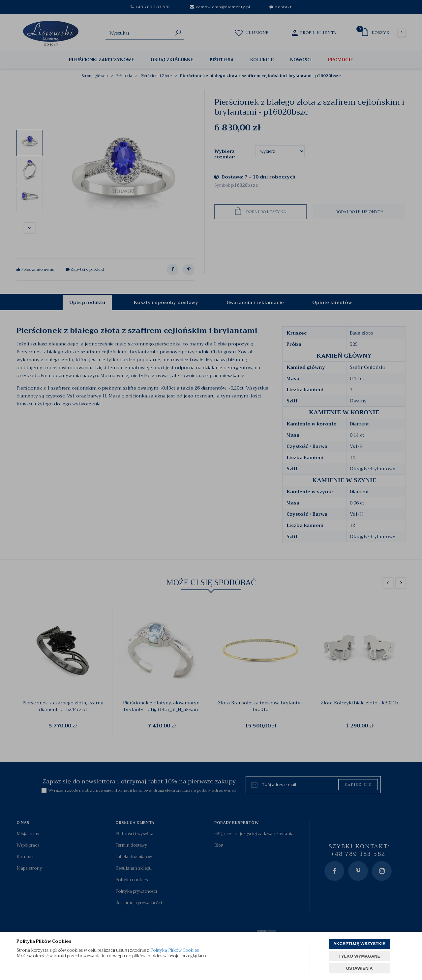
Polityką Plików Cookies (175, 950)
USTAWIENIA (360, 968)
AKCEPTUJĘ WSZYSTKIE (359, 944)
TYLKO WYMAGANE (359, 956)
